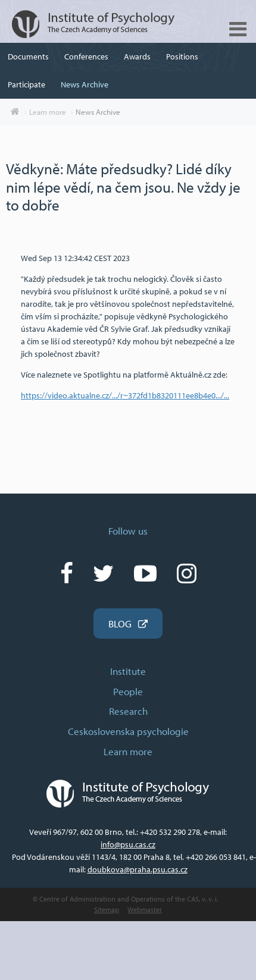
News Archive (85, 84)
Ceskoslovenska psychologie (128, 731)
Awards (137, 56)
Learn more (48, 112)
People (128, 691)
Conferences (86, 56)
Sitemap (107, 910)
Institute (128, 671)
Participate (26, 84)
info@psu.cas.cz (128, 844)
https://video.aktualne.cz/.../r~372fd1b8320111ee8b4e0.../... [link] (125, 395)
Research (128, 711)
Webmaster (145, 910)
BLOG (120, 624)
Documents (28, 56)
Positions (182, 56)
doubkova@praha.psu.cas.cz (138, 869)
